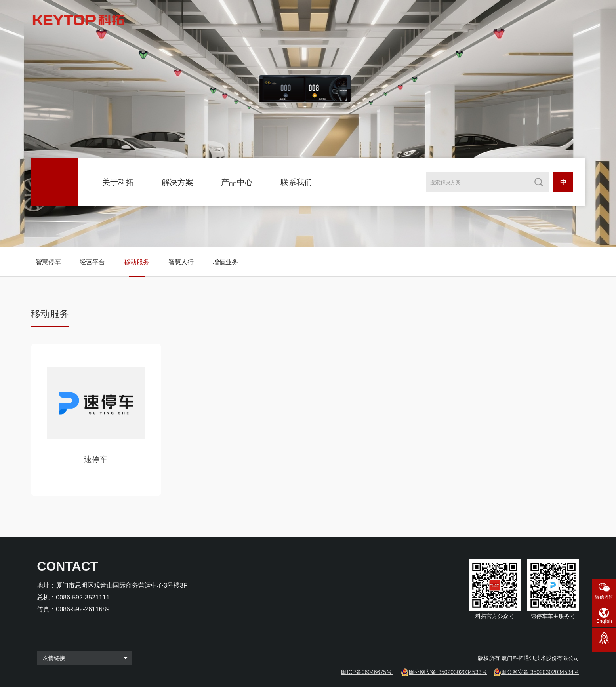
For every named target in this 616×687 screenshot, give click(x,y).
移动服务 (137, 262)
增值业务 (225, 262)
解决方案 (177, 182)
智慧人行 (181, 262)
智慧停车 (48, 262)
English (604, 621)
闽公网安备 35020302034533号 (448, 672)
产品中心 (237, 182)
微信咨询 (604, 597)
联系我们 (296, 182)
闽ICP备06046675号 (366, 672)
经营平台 (92, 262)
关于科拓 (118, 182)
